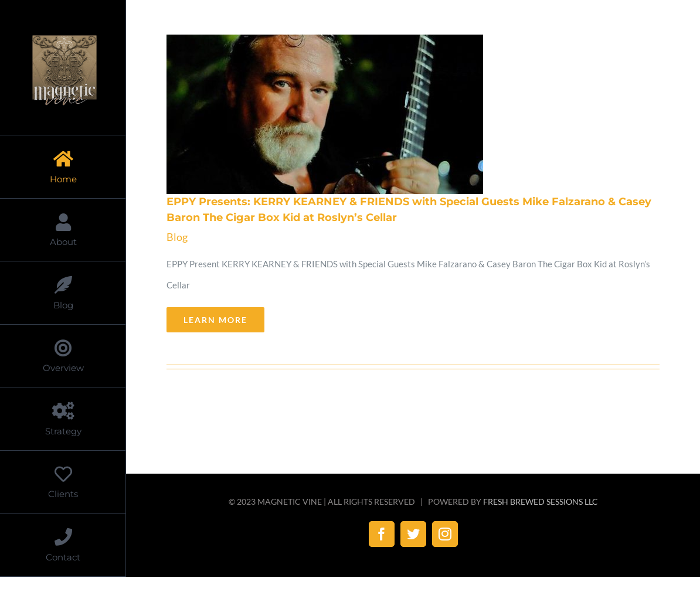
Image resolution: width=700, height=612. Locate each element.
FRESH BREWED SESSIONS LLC (541, 501)
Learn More (215, 320)
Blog (177, 237)
